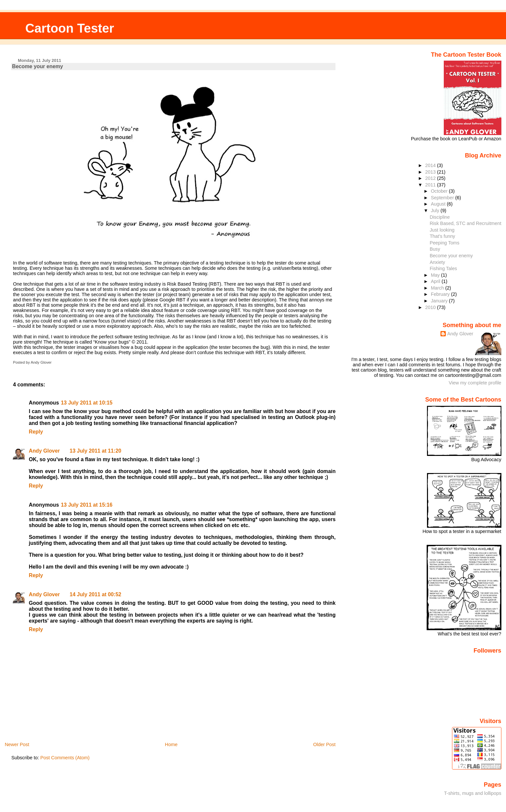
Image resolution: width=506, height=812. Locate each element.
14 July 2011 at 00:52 (96, 594)
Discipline (440, 217)
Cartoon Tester (70, 28)
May (436, 275)
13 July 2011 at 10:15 (87, 403)
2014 (431, 165)
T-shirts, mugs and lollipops (473, 793)
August (439, 204)
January (440, 301)
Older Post (324, 744)
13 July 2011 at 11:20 (96, 451)
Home (171, 744)
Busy (435, 249)
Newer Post (17, 744)
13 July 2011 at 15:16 (87, 505)
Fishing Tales (443, 268)
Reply (36, 432)
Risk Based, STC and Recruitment (465, 223)
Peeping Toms (444, 243)
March (438, 288)
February (441, 294)
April (436, 281)
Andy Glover (44, 451)
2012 (431, 178)
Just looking (442, 230)
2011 (431, 185)
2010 (431, 307)
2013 (431, 172)
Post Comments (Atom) (65, 758)
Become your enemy (37, 66)
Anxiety (437, 262)
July (436, 210)
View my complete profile (475, 383)
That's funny (442, 236)
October (440, 191)
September (443, 198)
